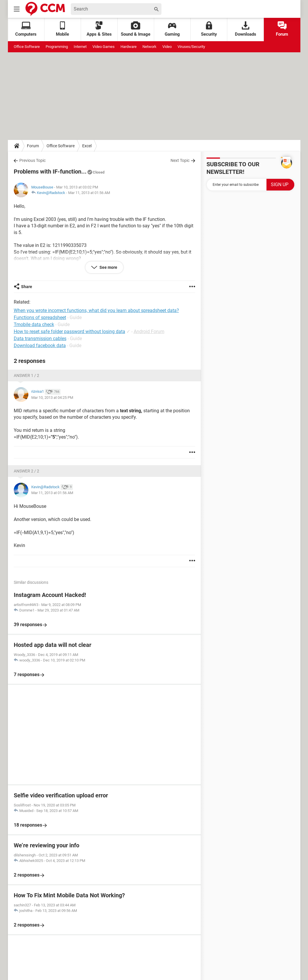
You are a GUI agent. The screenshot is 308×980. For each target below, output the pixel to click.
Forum (282, 29)
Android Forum (149, 331)
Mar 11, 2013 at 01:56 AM (89, 193)
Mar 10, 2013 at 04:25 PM (52, 398)
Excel (87, 146)
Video (167, 47)
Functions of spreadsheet (40, 317)
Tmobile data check (34, 324)
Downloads (246, 29)
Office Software (27, 47)
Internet (80, 47)
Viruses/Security (191, 47)
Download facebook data (40, 346)
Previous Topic (32, 160)
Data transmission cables (40, 339)
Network (149, 47)
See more (108, 267)
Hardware (129, 47)
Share (27, 287)
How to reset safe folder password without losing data (69, 331)
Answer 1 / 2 (26, 375)
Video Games (104, 47)
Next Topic (180, 160)
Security (209, 29)
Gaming (172, 29)
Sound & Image (136, 29)
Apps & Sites (99, 29)
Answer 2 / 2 (26, 471)
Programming (57, 47)
